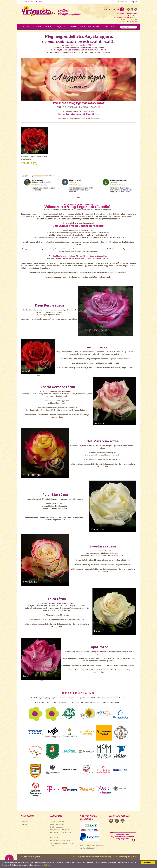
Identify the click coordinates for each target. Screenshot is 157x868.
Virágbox (74, 27)
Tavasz (48, 27)
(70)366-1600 (60, 824)
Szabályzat (46, 865)
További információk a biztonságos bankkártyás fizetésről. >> (92, 847)
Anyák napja (38, 27)
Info (32, 2)
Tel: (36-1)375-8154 (57, 822)
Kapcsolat (25, 2)
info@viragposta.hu (57, 827)
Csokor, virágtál (60, 27)
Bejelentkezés (123, 2)
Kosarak (105, 27)
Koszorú (115, 27)
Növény (96, 27)
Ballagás (26, 27)
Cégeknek (24, 824)
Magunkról (39, 2)
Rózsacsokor (85, 27)
